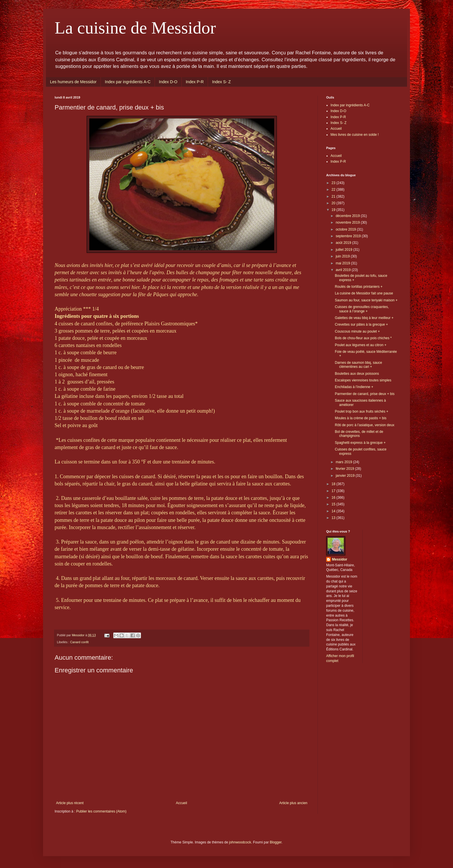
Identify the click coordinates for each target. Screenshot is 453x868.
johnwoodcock (240, 842)
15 (334, 504)
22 (334, 190)
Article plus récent (70, 803)
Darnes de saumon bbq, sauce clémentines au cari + (358, 365)
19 (334, 210)
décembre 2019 (348, 216)
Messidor (340, 559)
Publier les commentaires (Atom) (101, 811)
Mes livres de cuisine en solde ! (355, 135)
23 (334, 183)
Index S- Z (221, 82)
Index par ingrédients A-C (128, 82)
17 (334, 491)
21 (334, 196)
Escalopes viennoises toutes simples (363, 380)
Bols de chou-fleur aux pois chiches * (363, 338)
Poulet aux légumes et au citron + (361, 345)
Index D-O (168, 82)
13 (334, 518)
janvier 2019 (346, 476)
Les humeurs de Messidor (73, 82)
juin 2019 (343, 256)
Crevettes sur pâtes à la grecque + (361, 324)
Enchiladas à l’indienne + (354, 387)
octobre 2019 (346, 229)
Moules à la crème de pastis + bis (361, 418)
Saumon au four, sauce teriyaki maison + (366, 300)
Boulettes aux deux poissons (357, 374)
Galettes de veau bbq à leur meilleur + (364, 318)
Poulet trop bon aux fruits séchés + (362, 411)
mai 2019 (343, 263)
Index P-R (195, 82)
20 (334, 203)
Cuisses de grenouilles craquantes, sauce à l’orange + (362, 309)
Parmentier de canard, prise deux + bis (365, 394)
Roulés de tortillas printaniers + (359, 287)
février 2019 (345, 469)
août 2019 (344, 243)
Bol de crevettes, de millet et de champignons (359, 434)
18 (334, 484)
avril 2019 (344, 270)
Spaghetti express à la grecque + (360, 443)
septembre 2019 (349, 236)
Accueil (182, 803)
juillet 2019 (345, 250)
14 (334, 511)
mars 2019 (344, 462)
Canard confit (79, 642)
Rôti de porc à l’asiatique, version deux (365, 425)
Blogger (276, 842)
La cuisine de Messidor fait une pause (364, 293)
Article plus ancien (293, 803)
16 (334, 498)
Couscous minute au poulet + (357, 331)
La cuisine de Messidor (135, 28)
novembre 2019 (348, 222)
